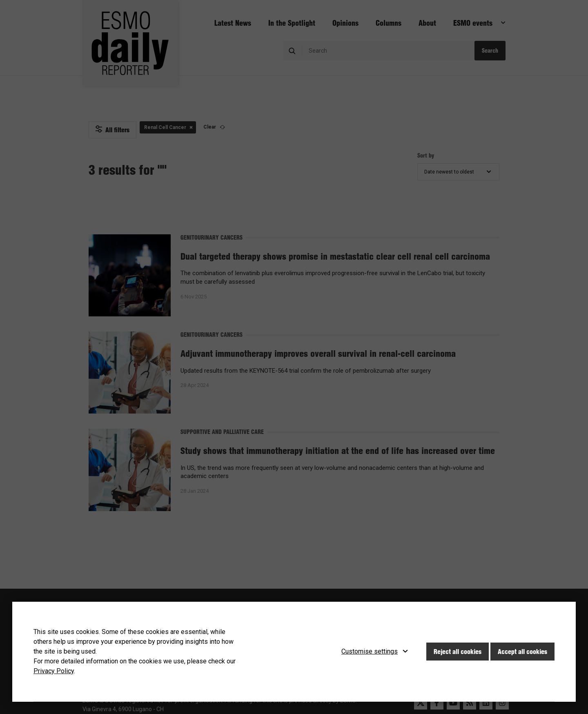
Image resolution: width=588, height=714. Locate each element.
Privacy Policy (54, 671)
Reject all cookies (458, 652)
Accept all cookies (522, 652)
